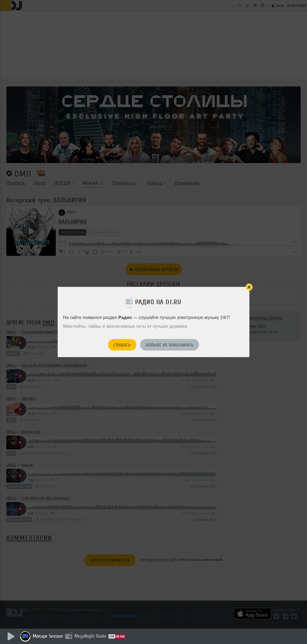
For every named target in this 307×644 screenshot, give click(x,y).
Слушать (122, 345)
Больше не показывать (170, 345)
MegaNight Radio (91, 636)
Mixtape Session (49, 636)
